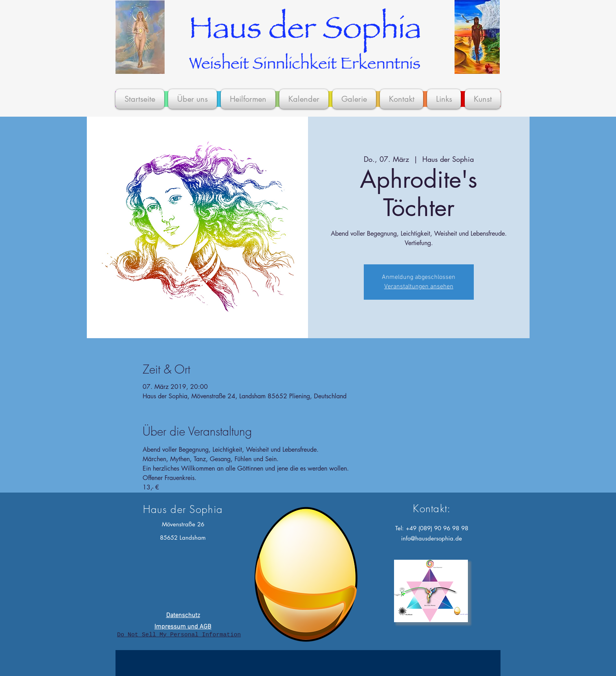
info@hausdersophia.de (432, 538)
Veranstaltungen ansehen (419, 287)
